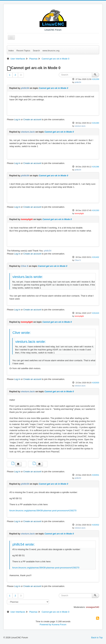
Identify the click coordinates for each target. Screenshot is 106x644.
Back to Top (97, 637)
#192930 (95, 383)
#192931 (95, 475)
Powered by (46, 624)
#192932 (95, 525)
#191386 (95, 167)
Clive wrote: (22, 333)
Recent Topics (23, 51)
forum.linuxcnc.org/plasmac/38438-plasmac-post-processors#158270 (43, 511)
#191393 (95, 210)
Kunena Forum (59, 624)
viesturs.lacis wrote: (28, 277)
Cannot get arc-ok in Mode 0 (54, 88)
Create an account (32, 119)
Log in (17, 119)
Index (11, 51)
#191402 (95, 257)
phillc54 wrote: (24, 544)
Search (36, 51)
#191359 (95, 79)
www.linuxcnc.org (51, 51)
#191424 (95, 313)
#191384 (95, 123)
